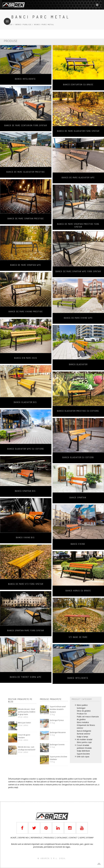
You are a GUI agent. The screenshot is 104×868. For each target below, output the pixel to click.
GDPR (82, 838)
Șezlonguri (81, 708)
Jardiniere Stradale (84, 748)
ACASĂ (14, 838)
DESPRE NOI (23, 838)
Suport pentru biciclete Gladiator (58, 758)
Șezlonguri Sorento (57, 744)
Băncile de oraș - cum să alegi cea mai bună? (27, 748)
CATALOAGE (62, 838)
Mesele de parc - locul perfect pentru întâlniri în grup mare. (27, 712)
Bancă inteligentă (84, 731)
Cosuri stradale (83, 745)
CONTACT (73, 838)
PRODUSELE (50, 838)
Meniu (6, 20)
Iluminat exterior (84, 734)
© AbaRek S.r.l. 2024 (51, 858)
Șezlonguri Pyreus (57, 720)
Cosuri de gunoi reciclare (24, 736)
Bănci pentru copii (84, 742)
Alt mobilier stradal (85, 739)
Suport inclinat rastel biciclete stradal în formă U (58, 709)
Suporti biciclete (83, 754)
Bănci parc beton (24, 723)
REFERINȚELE (37, 838)
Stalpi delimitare (83, 751)
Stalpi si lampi (82, 737)
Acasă (10, 25)
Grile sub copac (83, 757)
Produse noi (82, 714)
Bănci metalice (83, 722)
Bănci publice (24, 25)
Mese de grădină (84, 711)
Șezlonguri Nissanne (58, 732)
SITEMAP (90, 838)
